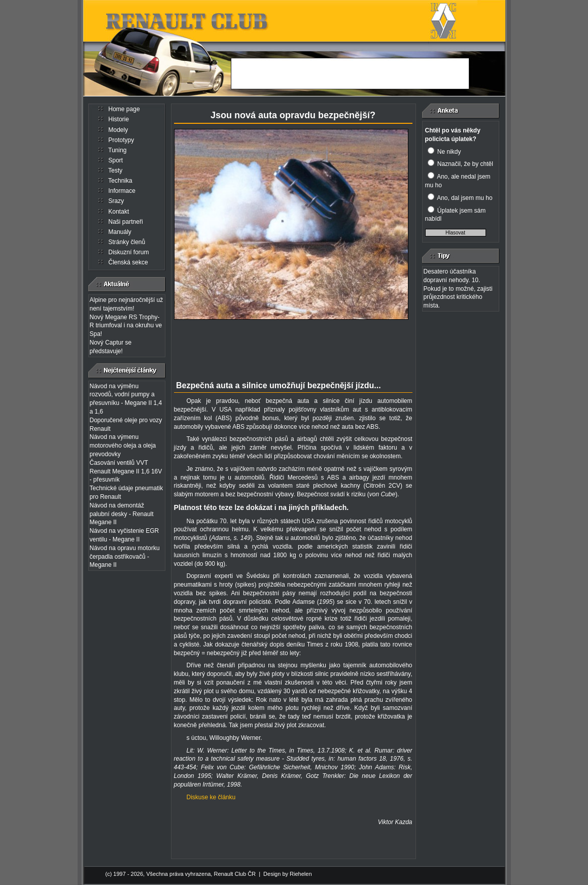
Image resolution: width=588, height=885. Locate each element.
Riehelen (301, 874)
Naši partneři (126, 222)
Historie (119, 119)
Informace (122, 191)
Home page (124, 109)
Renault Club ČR (235, 874)
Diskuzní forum (129, 252)
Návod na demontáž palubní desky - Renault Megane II (122, 514)
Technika (120, 181)
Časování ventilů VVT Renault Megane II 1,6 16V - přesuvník (126, 471)
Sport (116, 160)
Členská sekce (128, 262)
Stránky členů (127, 242)
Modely (118, 130)
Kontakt (119, 212)
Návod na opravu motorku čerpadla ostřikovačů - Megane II (125, 557)
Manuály (120, 232)
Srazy (116, 201)
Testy (115, 171)
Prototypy (122, 140)
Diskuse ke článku (211, 797)
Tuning (117, 150)
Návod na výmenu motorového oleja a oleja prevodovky (123, 446)
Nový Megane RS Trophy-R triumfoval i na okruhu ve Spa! (126, 326)
